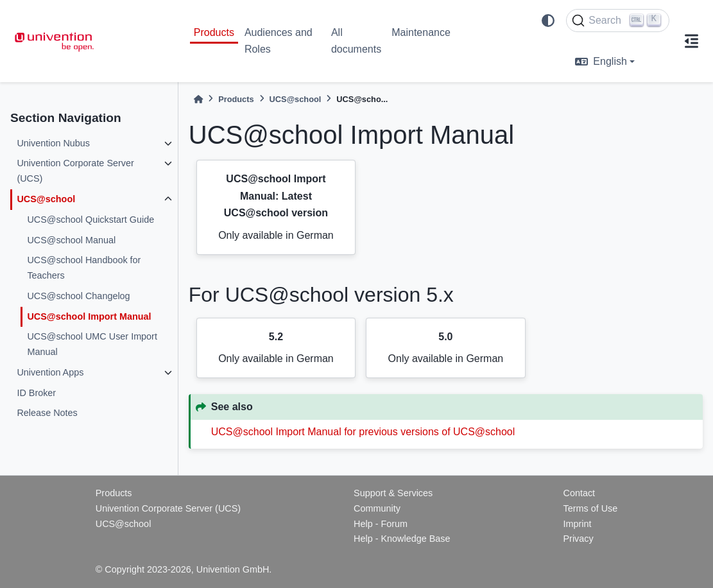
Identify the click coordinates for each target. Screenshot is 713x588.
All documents (356, 41)
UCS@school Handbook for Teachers (84, 268)
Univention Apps (50, 372)
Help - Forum (381, 524)
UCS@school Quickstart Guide (90, 220)
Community (377, 508)
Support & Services (393, 493)
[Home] (198, 99)
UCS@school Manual (71, 240)
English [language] (601, 61)
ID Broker (36, 393)
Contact (579, 493)
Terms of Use (590, 508)
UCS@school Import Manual (89, 316)
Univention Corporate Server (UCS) (75, 171)
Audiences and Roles (279, 41)
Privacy (578, 539)
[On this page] (691, 41)
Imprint (577, 524)
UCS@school (46, 199)
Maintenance (421, 32)
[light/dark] (548, 21)
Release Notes (47, 413)
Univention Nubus (53, 143)
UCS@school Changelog (78, 296)
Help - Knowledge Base (402, 539)
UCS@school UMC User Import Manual (92, 344)
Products (214, 32)
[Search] (618, 21)
